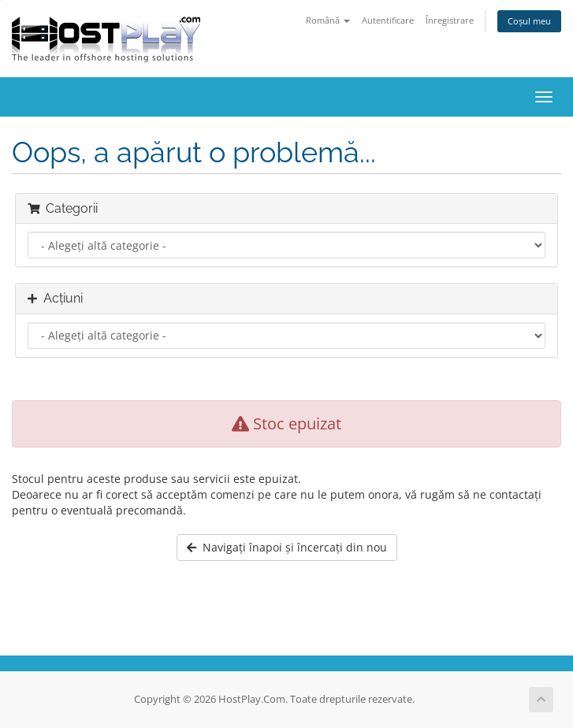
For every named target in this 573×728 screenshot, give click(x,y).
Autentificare (388, 20)
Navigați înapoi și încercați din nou (287, 547)
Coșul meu (529, 21)
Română (328, 20)
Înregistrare (450, 20)
